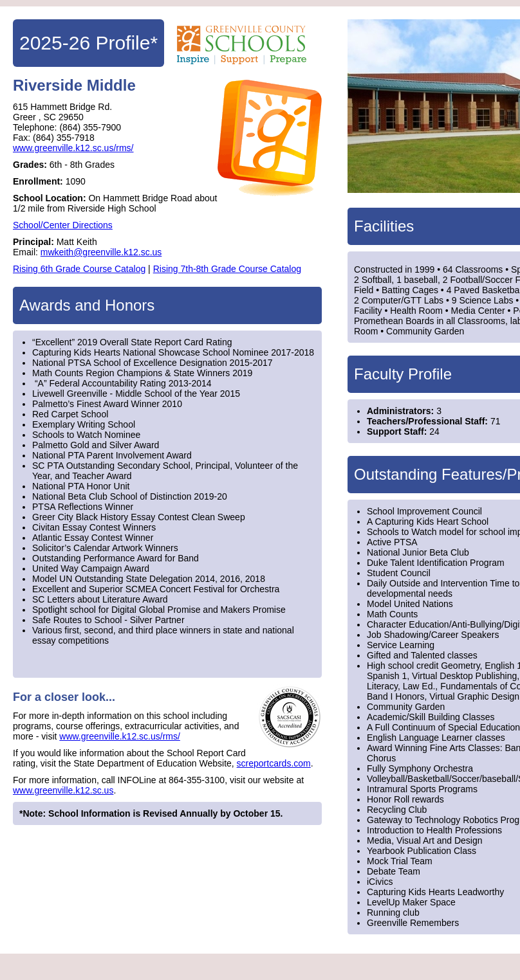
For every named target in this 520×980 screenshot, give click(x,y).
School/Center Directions (63, 225)
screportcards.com (274, 763)
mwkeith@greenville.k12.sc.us (101, 252)
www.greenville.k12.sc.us (63, 790)
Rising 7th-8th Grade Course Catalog (227, 269)
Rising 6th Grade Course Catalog (79, 269)
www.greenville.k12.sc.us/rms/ (73, 148)
